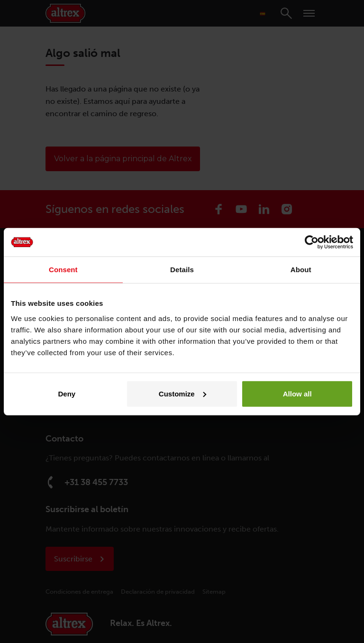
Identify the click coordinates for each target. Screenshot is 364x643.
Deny (67, 393)
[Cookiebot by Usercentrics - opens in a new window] (312, 242)
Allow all (297, 393)
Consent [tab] (63, 270)
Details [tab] (182, 270)
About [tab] (301, 270)
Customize (182, 393)
